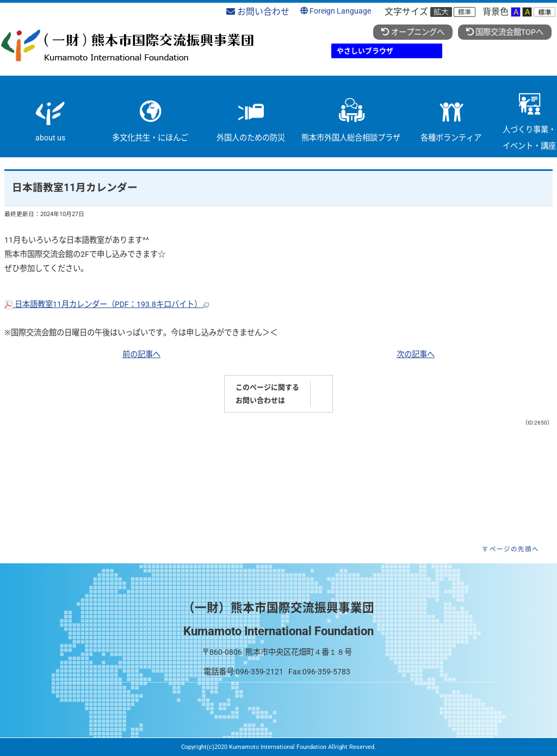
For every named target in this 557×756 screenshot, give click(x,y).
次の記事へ (416, 355)
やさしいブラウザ (365, 51)
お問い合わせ (258, 12)
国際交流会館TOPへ (505, 32)
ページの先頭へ (514, 549)
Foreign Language (336, 11)
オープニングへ (413, 32)
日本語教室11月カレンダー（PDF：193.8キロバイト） (107, 305)
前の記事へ (141, 355)
